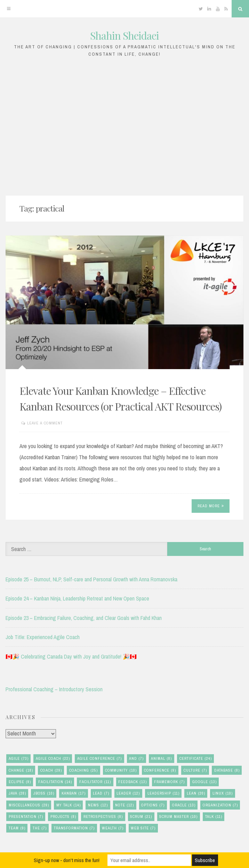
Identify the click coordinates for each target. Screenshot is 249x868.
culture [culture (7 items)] (195, 770)
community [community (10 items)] (121, 770)
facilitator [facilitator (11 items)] (95, 782)
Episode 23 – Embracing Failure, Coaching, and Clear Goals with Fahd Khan (84, 618)
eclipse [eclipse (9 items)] (20, 782)
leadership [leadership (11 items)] (163, 793)
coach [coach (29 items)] (51, 770)
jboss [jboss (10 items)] (44, 793)
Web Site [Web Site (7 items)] (143, 828)
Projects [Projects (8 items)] (63, 817)
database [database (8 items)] (227, 770)
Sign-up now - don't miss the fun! (67, 860)
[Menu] (9, 9)
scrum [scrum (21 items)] (141, 817)
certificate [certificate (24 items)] (196, 759)
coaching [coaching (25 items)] (83, 770)
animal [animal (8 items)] (161, 759)
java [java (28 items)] (17, 793)
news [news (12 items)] (98, 805)
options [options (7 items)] (153, 805)
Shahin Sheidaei (124, 35)
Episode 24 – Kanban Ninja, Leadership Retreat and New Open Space (77, 598)
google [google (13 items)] (204, 782)
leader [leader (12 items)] (128, 793)
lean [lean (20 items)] (196, 793)
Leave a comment (45, 423)
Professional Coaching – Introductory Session (54, 689)
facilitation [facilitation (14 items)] (55, 782)
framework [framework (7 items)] (169, 782)
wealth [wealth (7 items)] (113, 828)
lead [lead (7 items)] (101, 793)
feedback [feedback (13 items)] (132, 782)
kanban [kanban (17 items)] (74, 793)
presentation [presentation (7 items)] (26, 817)
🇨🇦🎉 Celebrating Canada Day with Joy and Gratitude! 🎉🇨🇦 (71, 656)
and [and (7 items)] (136, 759)
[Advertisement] (124, 125)
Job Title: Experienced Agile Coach (43, 637)
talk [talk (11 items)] (214, 817)
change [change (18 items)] (21, 770)
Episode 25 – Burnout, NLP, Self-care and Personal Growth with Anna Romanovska (91, 579)
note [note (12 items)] (124, 805)
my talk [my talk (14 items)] (69, 805)
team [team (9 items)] (17, 828)
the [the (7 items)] (40, 828)
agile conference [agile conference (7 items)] (99, 759)
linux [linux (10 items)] (223, 793)
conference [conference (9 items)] (160, 770)
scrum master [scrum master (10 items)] (178, 817)
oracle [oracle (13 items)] (184, 805)
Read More (211, 506)
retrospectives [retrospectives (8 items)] (103, 817)
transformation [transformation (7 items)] (74, 828)
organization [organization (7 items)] (220, 805)
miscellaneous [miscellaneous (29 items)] (29, 805)
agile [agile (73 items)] (19, 759)
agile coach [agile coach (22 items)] (53, 759)
